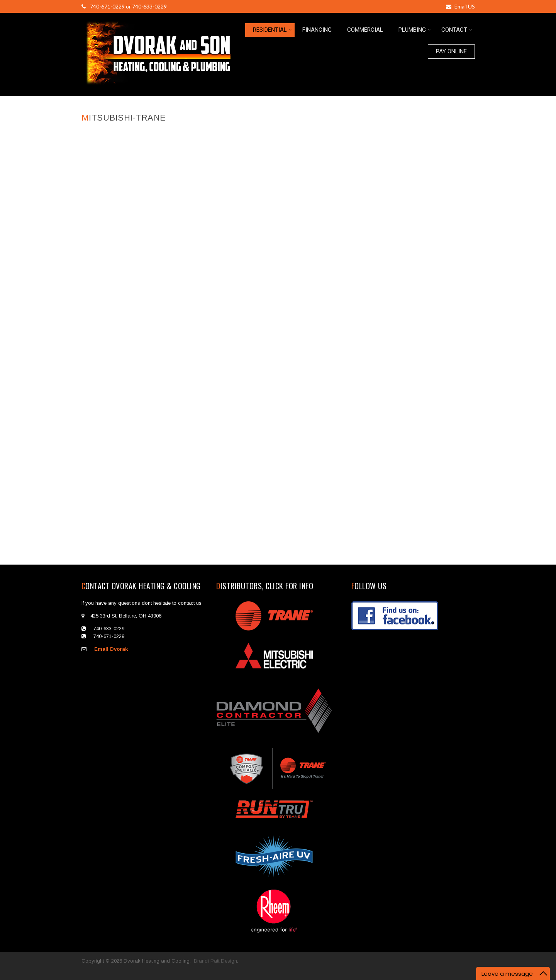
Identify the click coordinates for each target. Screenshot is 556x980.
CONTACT (457, 30)
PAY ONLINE (451, 51)
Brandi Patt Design (215, 961)
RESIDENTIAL (272, 30)
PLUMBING (415, 30)
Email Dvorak (111, 649)
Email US (460, 6)
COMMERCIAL (365, 30)
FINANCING (317, 30)
